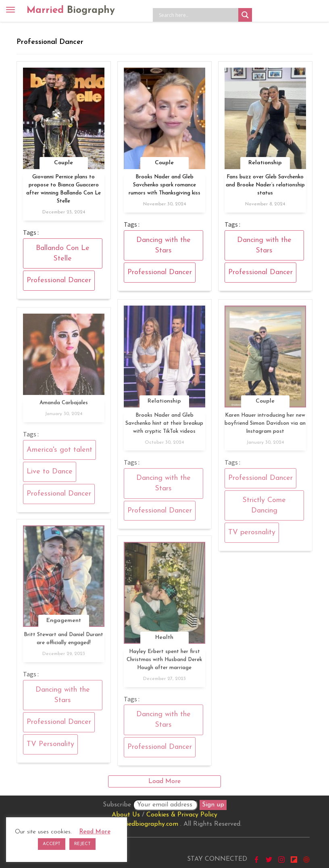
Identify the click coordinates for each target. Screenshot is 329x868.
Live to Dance (50, 474)
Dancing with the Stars (163, 245)
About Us (126, 815)
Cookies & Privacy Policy (182, 815)
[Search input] (198, 15)
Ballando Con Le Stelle (63, 253)
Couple (64, 163)
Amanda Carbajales (64, 405)
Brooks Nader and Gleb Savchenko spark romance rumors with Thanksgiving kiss (164, 185)
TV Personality (50, 747)
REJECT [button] (82, 844)
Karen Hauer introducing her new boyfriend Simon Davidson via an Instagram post (265, 426)
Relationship (265, 163)
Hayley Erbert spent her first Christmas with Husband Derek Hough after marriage (164, 662)
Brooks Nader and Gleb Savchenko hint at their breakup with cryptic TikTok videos (164, 426)
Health (164, 640)
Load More (164, 781)
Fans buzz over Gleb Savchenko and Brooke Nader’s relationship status (265, 185)
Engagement (64, 623)
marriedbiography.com (145, 824)
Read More (95, 832)
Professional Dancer (59, 280)
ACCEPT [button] (52, 844)
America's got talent (59, 452)
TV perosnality (252, 535)
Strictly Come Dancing (264, 508)
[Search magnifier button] (245, 15)
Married (71, 10)
